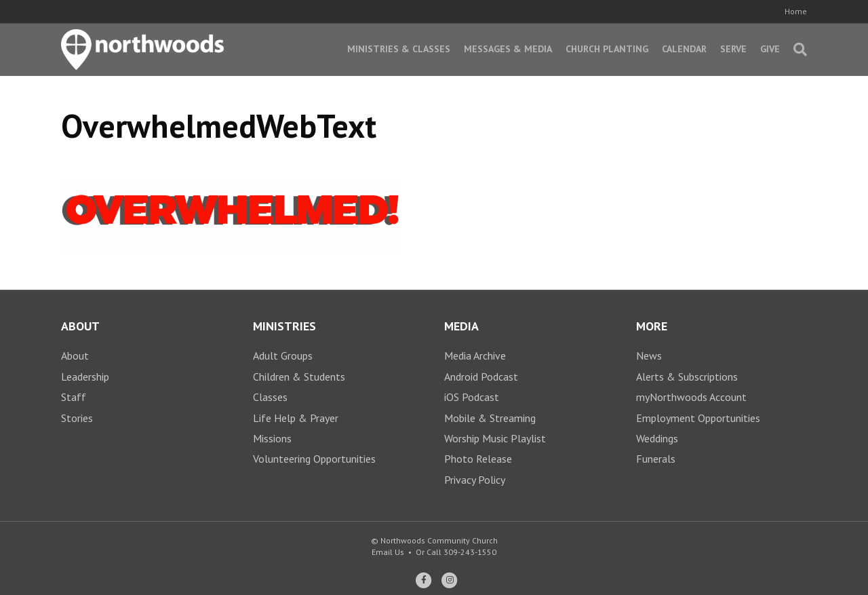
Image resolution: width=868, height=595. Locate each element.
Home (796, 11)
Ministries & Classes (399, 49)
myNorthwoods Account (691, 397)
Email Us (388, 552)
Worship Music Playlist (495, 438)
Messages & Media (508, 49)
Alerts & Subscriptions (687, 377)
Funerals (656, 459)
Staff (74, 397)
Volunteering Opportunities (314, 459)
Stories (77, 418)
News (649, 356)
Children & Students (299, 377)
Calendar (684, 49)
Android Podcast (481, 377)
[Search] (797, 50)
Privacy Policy (475, 480)
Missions (272, 438)
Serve (733, 49)
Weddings (657, 438)
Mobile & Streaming (490, 418)
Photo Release (478, 459)
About (75, 356)
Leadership (85, 377)
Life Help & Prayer (296, 418)
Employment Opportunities (698, 418)
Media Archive (475, 356)
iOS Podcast (472, 397)
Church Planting (607, 49)
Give (770, 49)
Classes (270, 397)
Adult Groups (283, 356)
